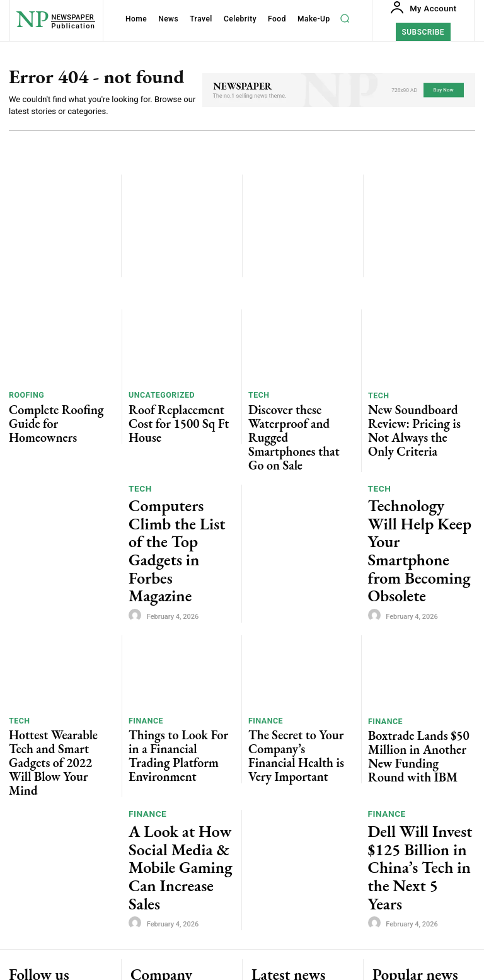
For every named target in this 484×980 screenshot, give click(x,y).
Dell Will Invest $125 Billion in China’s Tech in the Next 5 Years (418, 707)
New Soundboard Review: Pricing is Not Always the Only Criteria (415, 417)
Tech (258, 396)
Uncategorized (158, 396)
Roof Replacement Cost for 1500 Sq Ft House (178, 412)
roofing (25, 396)
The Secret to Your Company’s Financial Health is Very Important (299, 643)
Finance (144, 622)
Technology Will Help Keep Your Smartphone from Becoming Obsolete (419, 481)
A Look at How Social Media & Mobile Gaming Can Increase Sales (176, 707)
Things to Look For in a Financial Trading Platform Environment (177, 643)
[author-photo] (137, 510)
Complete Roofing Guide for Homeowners (60, 412)
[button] (345, 18)
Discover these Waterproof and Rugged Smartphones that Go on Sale (296, 417)
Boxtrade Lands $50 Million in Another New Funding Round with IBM (418, 643)
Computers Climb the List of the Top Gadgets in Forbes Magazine (180, 481)
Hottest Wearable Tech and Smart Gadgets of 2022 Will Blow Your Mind (59, 643)
